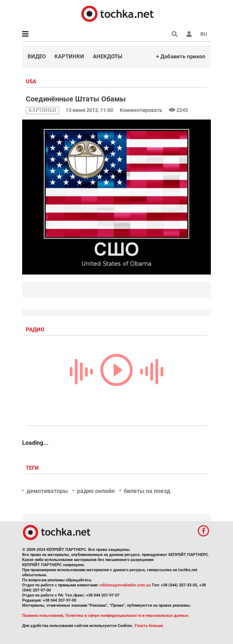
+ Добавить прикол (181, 57)
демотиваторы (47, 491)
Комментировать (142, 110)
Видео (37, 57)
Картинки (69, 57)
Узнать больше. (149, 626)
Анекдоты (108, 57)
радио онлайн (96, 491)
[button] (189, 34)
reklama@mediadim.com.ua (125, 585)
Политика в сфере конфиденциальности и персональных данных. (127, 616)
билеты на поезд (147, 491)
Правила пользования (43, 616)
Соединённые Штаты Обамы (76, 99)
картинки (42, 110)
